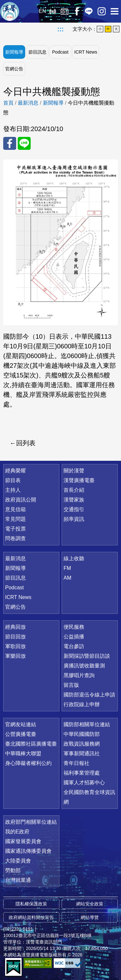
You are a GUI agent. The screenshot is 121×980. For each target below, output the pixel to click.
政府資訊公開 (21, 500)
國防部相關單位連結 (87, 724)
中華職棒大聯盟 (23, 753)
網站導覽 (90, 917)
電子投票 (15, 529)
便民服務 (74, 627)
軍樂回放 (15, 656)
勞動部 (13, 870)
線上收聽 (52, 11)
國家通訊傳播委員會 (28, 851)
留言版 (71, 685)
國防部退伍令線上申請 (89, 695)
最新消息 (28, 103)
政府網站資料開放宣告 (31, 917)
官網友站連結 (21, 724)
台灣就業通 (18, 880)
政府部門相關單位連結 (31, 822)
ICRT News (86, 52)
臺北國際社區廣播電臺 (31, 744)
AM (67, 578)
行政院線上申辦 (82, 704)
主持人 (13, 490)
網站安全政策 (90, 904)
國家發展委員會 (23, 841)
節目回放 (15, 637)
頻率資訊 (74, 519)
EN (42, 11)
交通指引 (74, 509)
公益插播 (74, 637)
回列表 (26, 443)
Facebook (77, 11)
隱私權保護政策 (31, 904)
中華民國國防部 (82, 734)
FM (67, 568)
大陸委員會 (18, 861)
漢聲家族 (74, 500)
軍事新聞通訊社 (82, 753)
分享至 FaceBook (10, 143)
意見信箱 (15, 509)
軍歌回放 (15, 646)
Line (89, 11)
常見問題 (15, 519)
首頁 (8, 103)
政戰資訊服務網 (82, 744)
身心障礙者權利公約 (28, 763)
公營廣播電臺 (21, 734)
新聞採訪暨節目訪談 (87, 656)
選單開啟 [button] (115, 11)
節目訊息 (37, 52)
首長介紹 (74, 490)
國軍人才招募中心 (84, 783)
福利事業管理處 (82, 773)
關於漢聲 (74, 471)
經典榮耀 (15, 471)
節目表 (13, 480)
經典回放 (65, 11)
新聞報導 (14, 52)
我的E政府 (17, 832)
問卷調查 (15, 538)
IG (102, 11)
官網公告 (14, 69)
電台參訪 (74, 646)
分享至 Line (24, 143)
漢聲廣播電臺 (10, 11)
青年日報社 (76, 763)
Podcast (60, 52)
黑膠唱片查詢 (79, 675)
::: (61, 29)
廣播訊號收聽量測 (84, 666)
